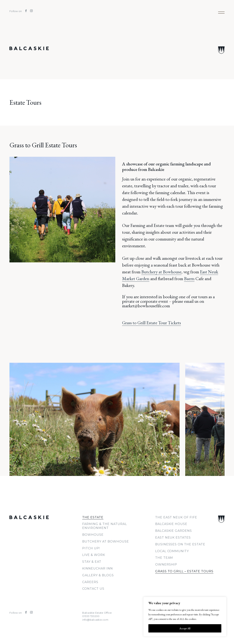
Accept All (185, 628)
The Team (164, 558)
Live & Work (94, 555)
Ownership (166, 564)
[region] (185, 617)
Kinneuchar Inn (97, 568)
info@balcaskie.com (95, 620)
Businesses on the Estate (180, 544)
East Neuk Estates (173, 538)
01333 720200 (91, 616)
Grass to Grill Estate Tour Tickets (151, 323)
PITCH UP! (91, 548)
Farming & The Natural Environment (104, 526)
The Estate (93, 517)
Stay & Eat (92, 562)
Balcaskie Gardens (174, 531)
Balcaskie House (171, 524)
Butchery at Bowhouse (161, 272)
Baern (189, 279)
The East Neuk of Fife (176, 517)
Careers (90, 582)
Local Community (172, 551)
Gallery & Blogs (98, 575)
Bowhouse (93, 535)
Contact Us (93, 589)
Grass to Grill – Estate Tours (184, 571)
